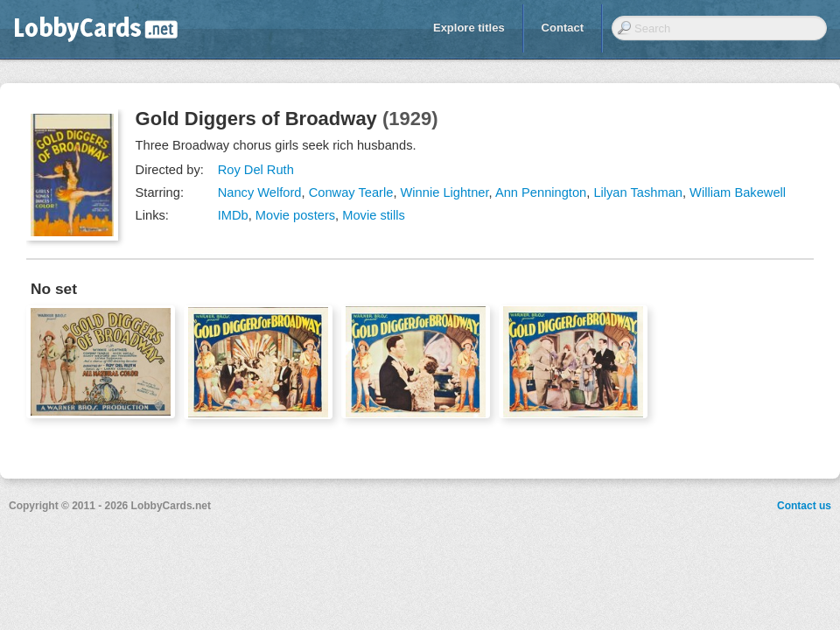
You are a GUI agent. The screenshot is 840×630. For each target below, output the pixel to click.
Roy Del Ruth (256, 170)
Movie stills (374, 215)
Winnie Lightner (445, 192)
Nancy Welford (260, 192)
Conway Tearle (351, 192)
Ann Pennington (541, 192)
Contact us (804, 506)
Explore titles (469, 28)
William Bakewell (738, 192)
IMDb (233, 215)
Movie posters (295, 215)
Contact (563, 28)
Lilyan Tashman (638, 192)
